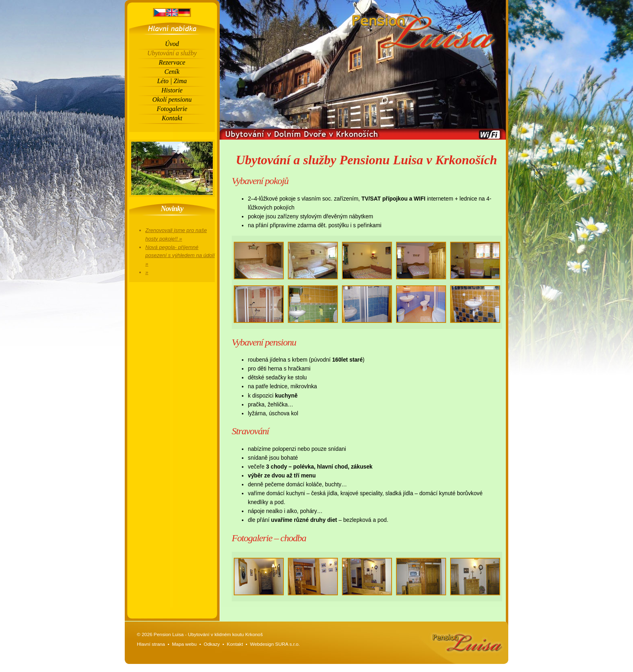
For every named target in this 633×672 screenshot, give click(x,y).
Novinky (172, 209)
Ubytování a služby (172, 53)
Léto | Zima (172, 81)
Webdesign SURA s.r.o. (275, 644)
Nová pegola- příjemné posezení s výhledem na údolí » (180, 256)
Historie (172, 90)
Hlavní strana (151, 644)
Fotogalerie (172, 109)
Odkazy (212, 644)
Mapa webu (184, 644)
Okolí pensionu (172, 99)
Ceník (172, 72)
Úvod (172, 44)
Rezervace (172, 62)
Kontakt (172, 118)
